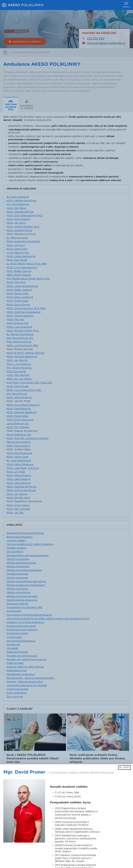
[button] (124, 768)
